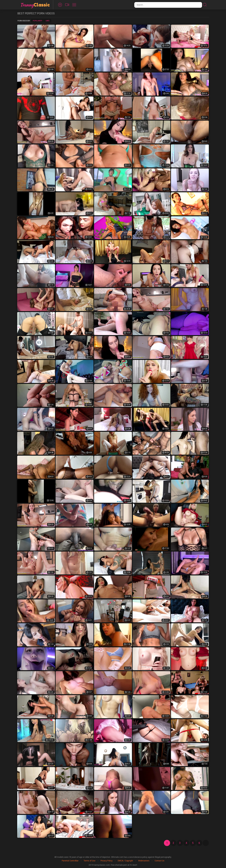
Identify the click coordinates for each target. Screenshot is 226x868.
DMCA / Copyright (125, 861)
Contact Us (159, 861)
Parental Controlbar (70, 861)
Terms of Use (90, 861)
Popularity (37, 21)
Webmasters (144, 861)
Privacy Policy (107, 861)
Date (48, 21)
